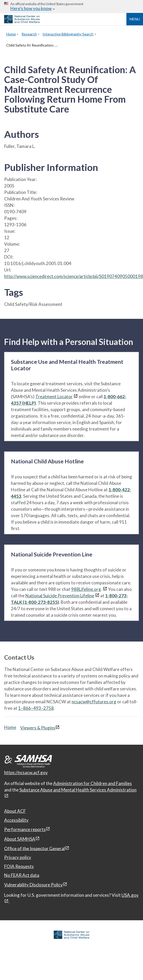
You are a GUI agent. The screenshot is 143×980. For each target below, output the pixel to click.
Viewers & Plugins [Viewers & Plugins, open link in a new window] (38, 728)
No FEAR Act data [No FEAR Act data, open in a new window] (22, 875)
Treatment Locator (54, 397)
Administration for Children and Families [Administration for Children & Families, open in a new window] (93, 783)
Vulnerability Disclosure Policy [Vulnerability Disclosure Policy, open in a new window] (33, 885)
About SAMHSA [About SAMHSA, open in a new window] (20, 839)
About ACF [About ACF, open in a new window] (15, 811)
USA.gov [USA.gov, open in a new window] (130, 895)
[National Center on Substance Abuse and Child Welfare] (22, 22)
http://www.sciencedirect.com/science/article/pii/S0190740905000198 (74, 276)
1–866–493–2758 (36, 708)
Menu (135, 19)
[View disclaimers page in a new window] (76, 397)
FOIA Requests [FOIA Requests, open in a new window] (19, 866)
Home (10, 727)
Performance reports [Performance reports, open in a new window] (25, 829)
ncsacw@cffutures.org (94, 702)
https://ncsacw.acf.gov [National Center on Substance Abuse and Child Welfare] (26, 772)
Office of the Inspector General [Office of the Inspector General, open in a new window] (35, 848)
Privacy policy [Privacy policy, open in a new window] (18, 857)
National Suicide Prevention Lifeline (60, 596)
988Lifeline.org (86, 589)
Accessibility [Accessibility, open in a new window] (16, 820)
